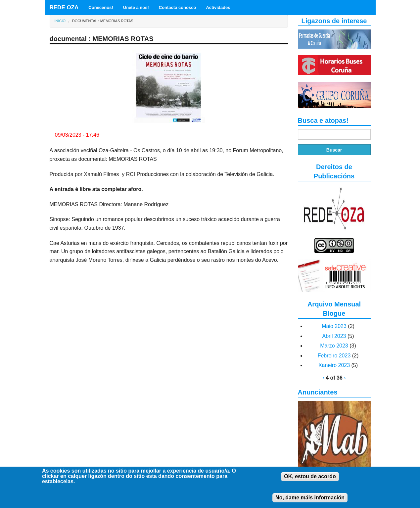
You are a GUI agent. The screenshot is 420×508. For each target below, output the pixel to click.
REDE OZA (64, 7)
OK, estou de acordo (310, 480)
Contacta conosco (178, 7)
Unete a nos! (136, 7)
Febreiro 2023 (334, 356)
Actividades (218, 7)
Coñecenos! (101, 7)
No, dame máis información (310, 502)
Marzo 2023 (334, 346)
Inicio (60, 21)
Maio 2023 (334, 326)
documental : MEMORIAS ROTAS (103, 21)
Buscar (334, 150)
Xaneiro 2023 (334, 365)
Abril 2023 (334, 336)
